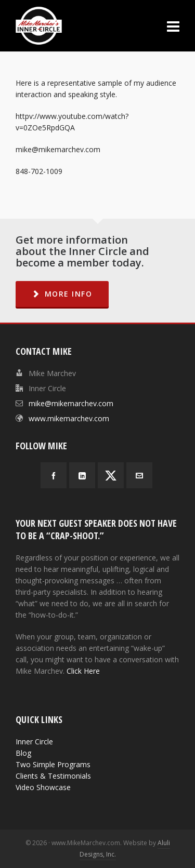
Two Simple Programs (53, 764)
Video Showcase (43, 787)
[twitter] (111, 475)
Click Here (83, 671)
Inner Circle (34, 742)
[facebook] (54, 475)
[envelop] (139, 475)
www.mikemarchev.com (69, 418)
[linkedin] (82, 475)
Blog (23, 753)
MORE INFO (62, 294)
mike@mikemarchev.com (71, 403)
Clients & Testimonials (53, 776)
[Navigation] (173, 26)
